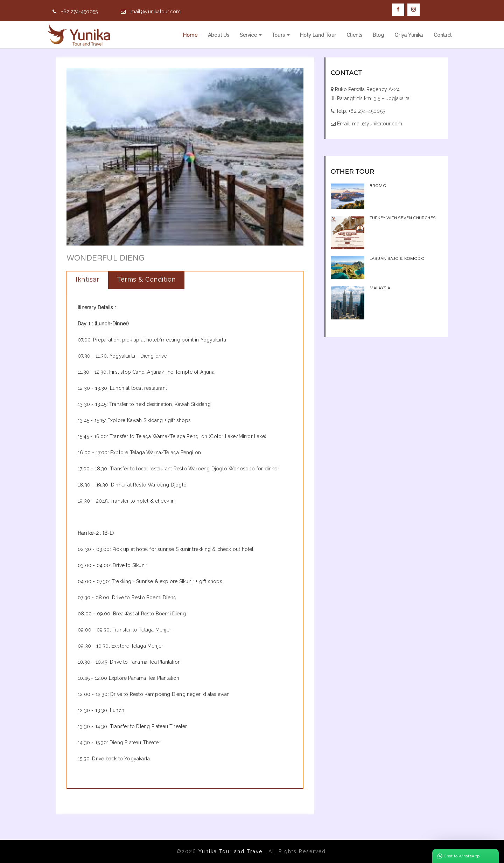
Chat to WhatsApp (458, 856)
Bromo (378, 186)
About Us (219, 35)
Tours (278, 35)
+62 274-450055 (79, 12)
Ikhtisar (87, 279)
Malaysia (380, 288)
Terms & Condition (146, 279)
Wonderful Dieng (106, 258)
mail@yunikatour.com (156, 12)
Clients (354, 35)
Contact (443, 35)
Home (190, 35)
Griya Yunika (409, 35)
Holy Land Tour (318, 35)
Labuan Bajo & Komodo (397, 259)
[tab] (87, 280)
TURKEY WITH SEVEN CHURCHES (403, 218)
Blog (378, 35)
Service (248, 35)
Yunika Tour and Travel (232, 851)
